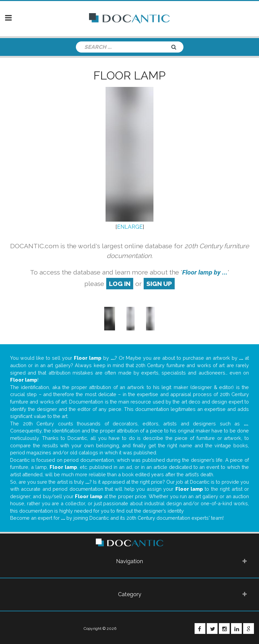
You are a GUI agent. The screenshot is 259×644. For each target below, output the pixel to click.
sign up (159, 284)
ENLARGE (130, 227)
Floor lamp (129, 75)
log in (120, 284)
